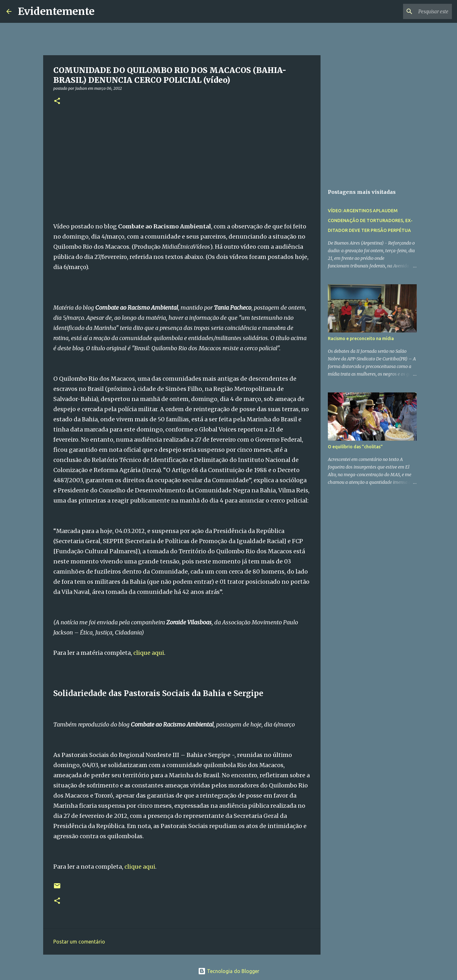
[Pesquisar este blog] (419, 11)
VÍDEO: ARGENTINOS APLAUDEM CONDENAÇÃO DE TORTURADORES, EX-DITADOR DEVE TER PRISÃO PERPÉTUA (370, 220)
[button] (57, 101)
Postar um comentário (79, 942)
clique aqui (149, 653)
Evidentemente (56, 11)
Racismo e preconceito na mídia (361, 339)
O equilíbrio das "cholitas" (355, 447)
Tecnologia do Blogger (229, 971)
